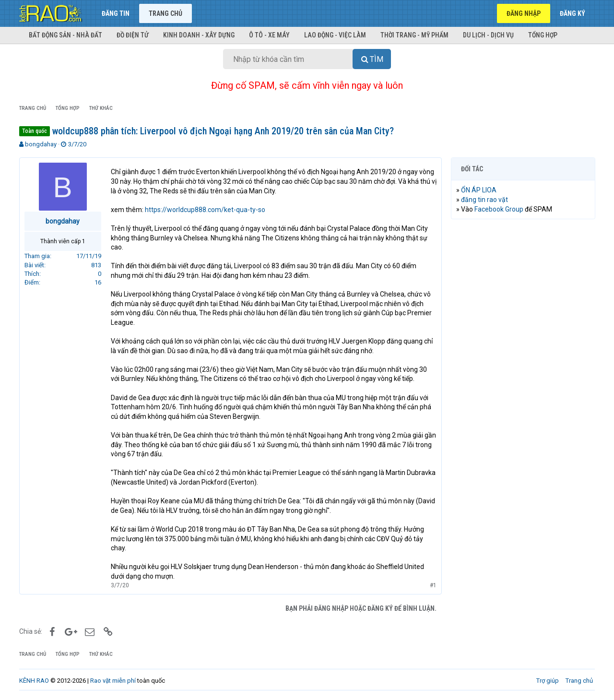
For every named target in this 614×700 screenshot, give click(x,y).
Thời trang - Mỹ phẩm (414, 35)
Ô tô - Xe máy (269, 35)
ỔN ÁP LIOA (479, 190)
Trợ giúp (548, 681)
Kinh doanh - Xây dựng (199, 35)
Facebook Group (499, 209)
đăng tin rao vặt (484, 200)
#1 (433, 585)
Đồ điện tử (133, 35)
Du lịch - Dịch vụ (488, 35)
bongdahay (41, 144)
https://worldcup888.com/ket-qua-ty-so (205, 210)
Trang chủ (165, 13)
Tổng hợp (543, 35)
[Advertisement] (523, 373)
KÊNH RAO (34, 681)
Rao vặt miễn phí (113, 681)
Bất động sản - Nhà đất (65, 35)
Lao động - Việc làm (335, 35)
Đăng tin (116, 13)
